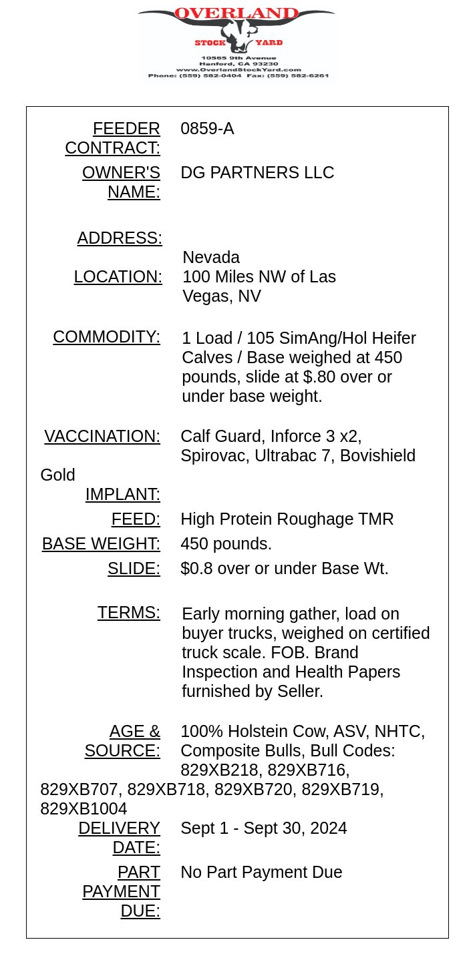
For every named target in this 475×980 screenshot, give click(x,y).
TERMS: (129, 612)
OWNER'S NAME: (121, 182)
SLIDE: (134, 568)
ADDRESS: (120, 238)
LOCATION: (118, 276)
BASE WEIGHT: (101, 543)
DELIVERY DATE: (119, 837)
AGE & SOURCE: (122, 741)
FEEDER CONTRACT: (113, 138)
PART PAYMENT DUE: (121, 891)
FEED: (136, 519)
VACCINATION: (102, 436)
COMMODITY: (107, 336)
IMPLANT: (123, 494)
